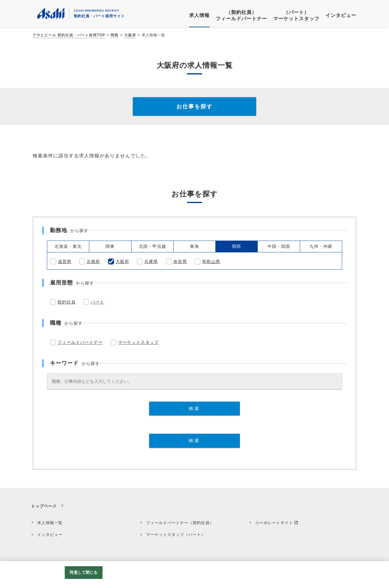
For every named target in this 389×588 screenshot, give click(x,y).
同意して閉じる (83, 572)
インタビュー (50, 535)
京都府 (93, 261)
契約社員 (67, 302)
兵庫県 (151, 261)
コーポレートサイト (274, 523)
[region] (194, 575)
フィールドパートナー (80, 342)
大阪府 (130, 35)
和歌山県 (211, 261)
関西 (115, 35)
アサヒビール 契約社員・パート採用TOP (69, 35)
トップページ (44, 506)
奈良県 (180, 261)
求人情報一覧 (50, 523)
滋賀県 (65, 261)
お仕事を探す (194, 107)
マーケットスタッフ (138, 342)
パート (98, 302)
